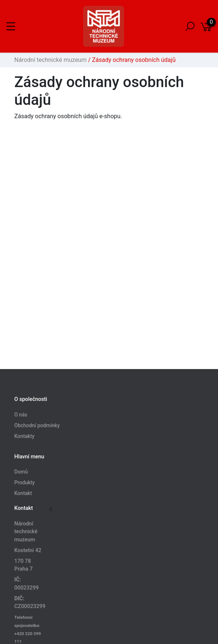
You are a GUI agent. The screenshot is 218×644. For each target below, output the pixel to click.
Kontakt (23, 494)
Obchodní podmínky (37, 425)
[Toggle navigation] (11, 26)
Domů (21, 472)
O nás (21, 415)
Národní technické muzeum (51, 60)
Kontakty (25, 436)
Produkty (25, 483)
